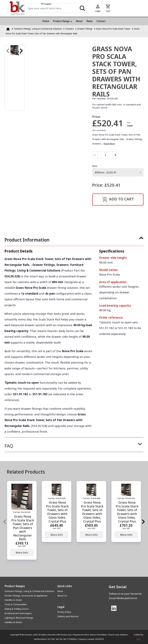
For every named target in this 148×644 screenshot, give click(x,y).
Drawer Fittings (85, 29)
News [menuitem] (90, 21)
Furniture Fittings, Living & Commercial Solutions (29, 591)
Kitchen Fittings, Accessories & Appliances (26, 596)
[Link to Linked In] (114, 608)
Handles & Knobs (13, 600)
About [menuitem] (79, 21)
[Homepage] (8, 29)
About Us (62, 596)
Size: (95, 166)
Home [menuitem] (46, 21)
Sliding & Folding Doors (17, 609)
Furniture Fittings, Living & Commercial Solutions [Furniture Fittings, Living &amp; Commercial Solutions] (38, 29)
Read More (109, 144)
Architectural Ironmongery (18, 613)
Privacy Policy (64, 612)
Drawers (70, 29)
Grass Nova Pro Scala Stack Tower (113, 29)
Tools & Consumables (16, 604)
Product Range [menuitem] (61, 21)
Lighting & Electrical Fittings (19, 618)
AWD (139, 639)
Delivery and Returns (68, 616)
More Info (22, 553)
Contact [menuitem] (101, 21)
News (60, 591)
